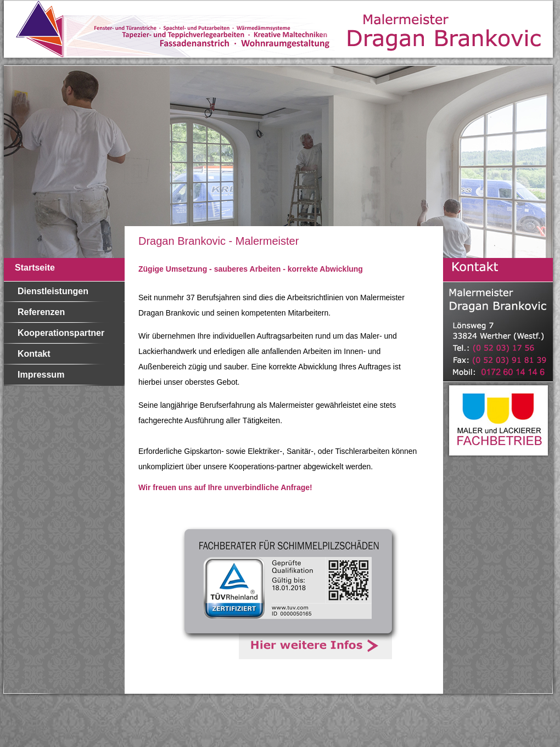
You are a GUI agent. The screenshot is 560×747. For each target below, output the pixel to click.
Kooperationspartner (61, 333)
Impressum (41, 375)
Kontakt (34, 354)
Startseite (35, 268)
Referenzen (41, 312)
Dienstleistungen (53, 291)
